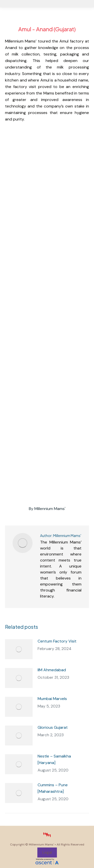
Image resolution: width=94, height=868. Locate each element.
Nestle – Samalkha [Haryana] (54, 759)
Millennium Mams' (41, 844)
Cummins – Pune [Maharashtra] (53, 788)
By (47, 509)
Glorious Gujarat (53, 727)
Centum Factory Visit (57, 641)
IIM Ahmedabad (52, 670)
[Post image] (19, 649)
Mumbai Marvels (52, 699)
